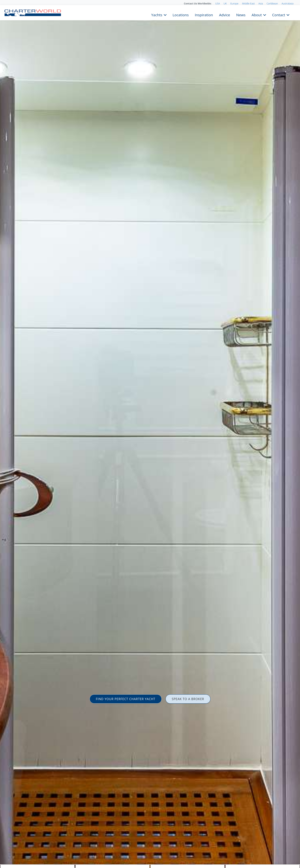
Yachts (157, 15)
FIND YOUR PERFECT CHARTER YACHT (126, 699)
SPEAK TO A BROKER (188, 699)
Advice (225, 15)
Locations (181, 15)
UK (225, 3)
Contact (279, 15)
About (257, 15)
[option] (150, 434)
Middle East (248, 3)
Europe (234, 3)
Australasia (288, 3)
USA (218, 3)
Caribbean (272, 3)
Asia (261, 3)
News (241, 15)
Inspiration (204, 15)
